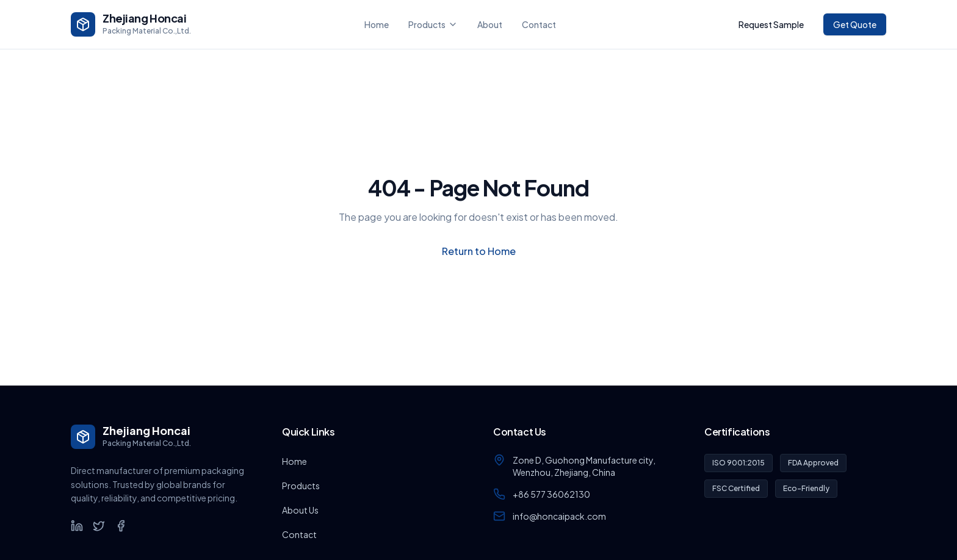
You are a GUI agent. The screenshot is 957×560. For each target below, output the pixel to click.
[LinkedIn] (77, 526)
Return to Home (479, 251)
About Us (300, 510)
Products (433, 24)
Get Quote (855, 24)
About (490, 24)
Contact (539, 24)
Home (377, 24)
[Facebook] (121, 526)
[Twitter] (99, 526)
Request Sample (771, 24)
